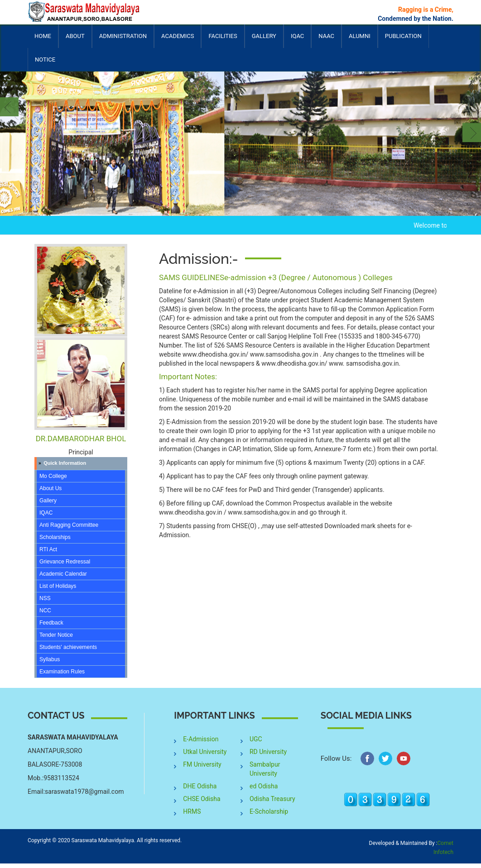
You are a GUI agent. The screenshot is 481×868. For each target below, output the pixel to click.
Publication (403, 40)
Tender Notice (56, 635)
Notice (45, 60)
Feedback (51, 623)
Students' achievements (68, 647)
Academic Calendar (63, 574)
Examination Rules (62, 672)
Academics (178, 40)
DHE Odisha (200, 786)
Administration (123, 40)
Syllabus (50, 659)
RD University (268, 752)
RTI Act (48, 549)
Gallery (264, 36)
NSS (45, 598)
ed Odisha (264, 786)
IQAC (297, 40)
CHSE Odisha (202, 799)
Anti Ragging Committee (69, 525)
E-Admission (201, 739)
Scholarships (55, 537)
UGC (256, 739)
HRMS (192, 811)
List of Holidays (58, 586)
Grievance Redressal (65, 562)
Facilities (223, 40)
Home (43, 36)
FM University (202, 764)
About (75, 40)
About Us (51, 488)
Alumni (360, 40)
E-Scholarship (269, 811)
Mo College (53, 476)
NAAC (326, 36)
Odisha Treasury (272, 799)
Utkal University (205, 752)
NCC (45, 610)
